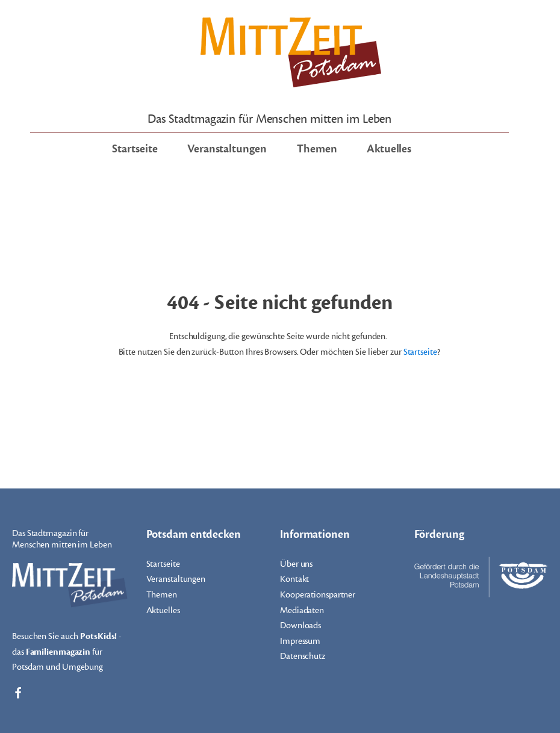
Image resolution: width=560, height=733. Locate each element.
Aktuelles (389, 149)
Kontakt (294, 579)
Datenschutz (303, 656)
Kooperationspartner (318, 595)
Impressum (300, 641)
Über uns (296, 564)
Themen (317, 149)
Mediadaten (302, 610)
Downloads (300, 625)
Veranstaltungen (227, 149)
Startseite (135, 149)
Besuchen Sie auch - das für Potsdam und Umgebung (67, 651)
